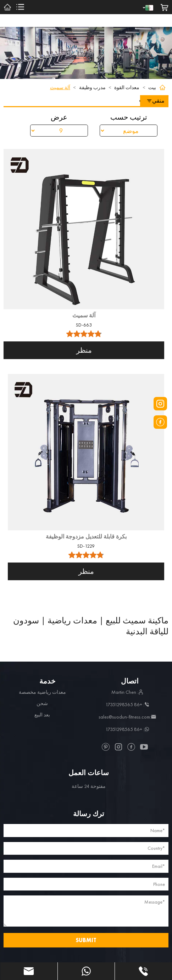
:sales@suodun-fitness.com (127, 717)
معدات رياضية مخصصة (42, 692)
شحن (42, 703)
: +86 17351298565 (127, 704)
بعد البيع (42, 715)
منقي (156, 101)
